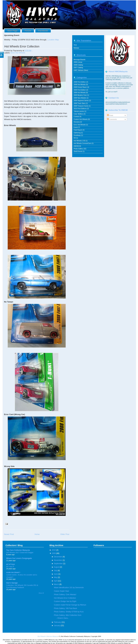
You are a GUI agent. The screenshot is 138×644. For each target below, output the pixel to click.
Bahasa (76, 48)
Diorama (77, 122)
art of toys (11, 564)
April (56, 581)
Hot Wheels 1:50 (80, 141)
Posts (110, 115)
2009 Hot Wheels (80, 93)
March (56, 584)
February (57, 622)
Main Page (12, 31)
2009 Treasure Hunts (81, 106)
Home (37, 534)
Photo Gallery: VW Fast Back (65, 608)
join (110, 92)
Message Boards (80, 59)
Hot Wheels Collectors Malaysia (48, 636)
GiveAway (77, 135)
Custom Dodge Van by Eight (65, 601)
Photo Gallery (79, 149)
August (57, 567)
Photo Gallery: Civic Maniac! (65, 595)
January (57, 626)
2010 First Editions (80, 109)
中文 (75, 45)
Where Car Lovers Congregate (19, 558)
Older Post (65, 534)
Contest (77, 117)
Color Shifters (79, 114)
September (58, 564)
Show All (41, 593)
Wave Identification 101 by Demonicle (69, 588)
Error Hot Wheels (18, 53)
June (56, 574)
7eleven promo (79, 111)
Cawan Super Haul (61, 591)
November (58, 560)
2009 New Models (80, 98)
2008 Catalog (78, 65)
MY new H (10, 567)
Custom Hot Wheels (81, 119)
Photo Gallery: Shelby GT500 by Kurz (69, 612)
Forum (28, 31)
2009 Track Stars (80, 103)
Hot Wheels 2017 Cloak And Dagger (20, 552)
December (58, 557)
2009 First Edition (80, 90)
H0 (75, 138)
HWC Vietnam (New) (81, 70)
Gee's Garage (12, 583)
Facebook (43, 31)
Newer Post (9, 534)
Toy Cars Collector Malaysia (18, 550)
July (56, 571)
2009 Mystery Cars (80, 95)
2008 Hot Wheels (80, 85)
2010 (54, 550)
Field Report (78, 130)
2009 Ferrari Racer (80, 87)
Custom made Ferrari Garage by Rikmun (70, 605)
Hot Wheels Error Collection (22, 46)
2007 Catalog (78, 67)
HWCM (76, 146)
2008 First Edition (80, 82)
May (56, 577)
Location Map (53, 40)
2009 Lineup (78, 62)
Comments (112, 119)
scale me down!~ (13, 572)
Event (76, 127)
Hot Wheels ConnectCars (83, 143)
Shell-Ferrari (78, 151)
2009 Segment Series (81, 101)
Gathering (77, 133)
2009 (54, 553)
